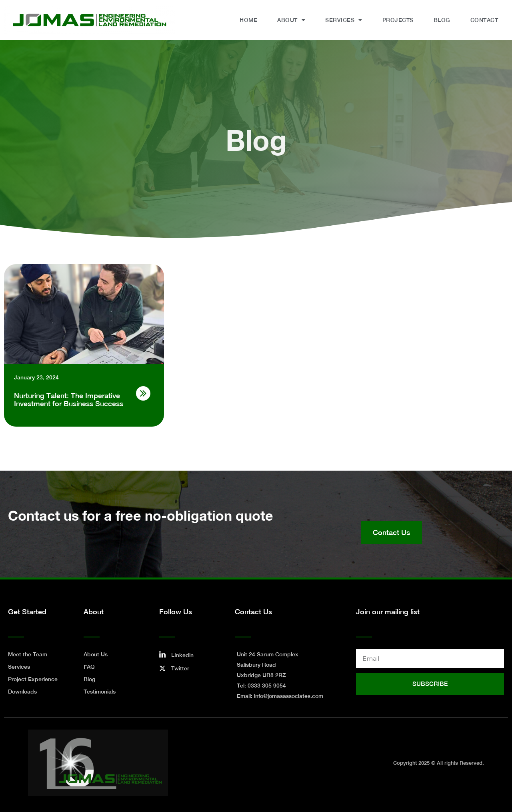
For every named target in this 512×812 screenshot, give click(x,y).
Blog (442, 20)
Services (344, 20)
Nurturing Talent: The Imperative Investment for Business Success (69, 400)
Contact (484, 20)
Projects (398, 20)
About (291, 20)
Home (248, 20)
